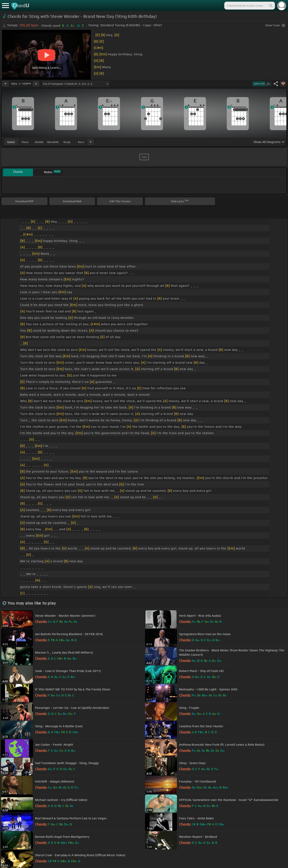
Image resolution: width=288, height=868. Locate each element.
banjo (67, 142)
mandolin (53, 142)
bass (81, 142)
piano (25, 142)
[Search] (271, 6)
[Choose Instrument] (91, 142)
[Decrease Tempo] (5, 84)
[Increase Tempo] (36, 84)
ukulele (39, 142)
